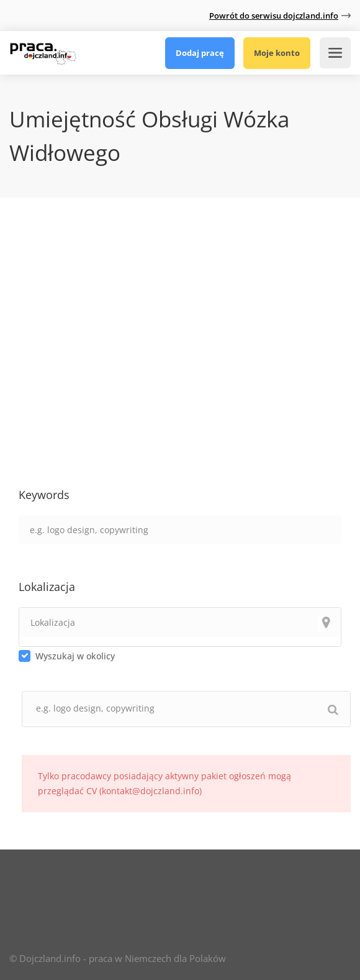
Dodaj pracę (200, 53)
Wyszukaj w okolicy (75, 656)
